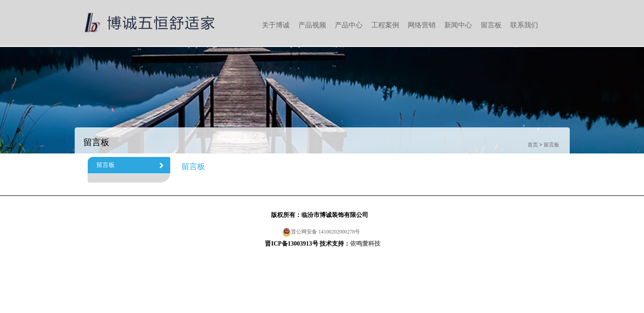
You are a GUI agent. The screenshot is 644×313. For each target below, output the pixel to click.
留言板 (491, 25)
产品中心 (349, 25)
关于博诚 (276, 25)
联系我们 (524, 25)
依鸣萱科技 (365, 244)
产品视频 (312, 25)
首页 (533, 145)
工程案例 (385, 25)
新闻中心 (458, 25)
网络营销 (422, 25)
